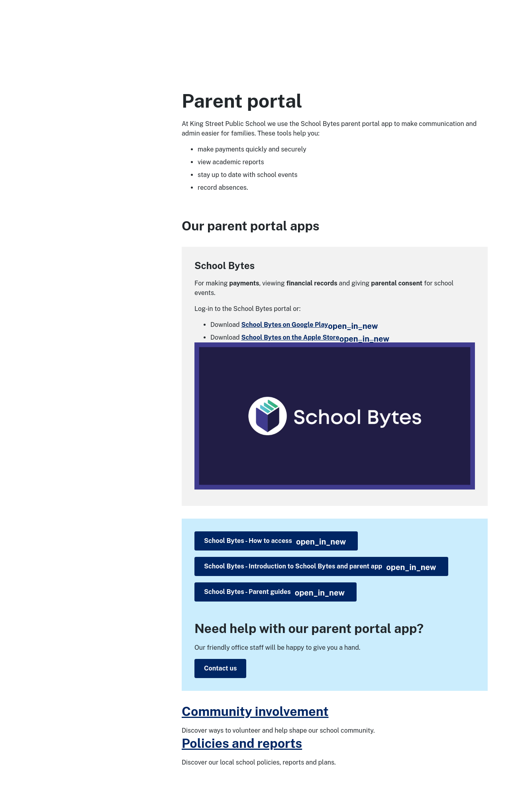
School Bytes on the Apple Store (315, 337)
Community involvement (255, 711)
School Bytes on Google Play (309, 325)
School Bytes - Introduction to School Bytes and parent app (320, 567)
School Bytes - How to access (275, 542)
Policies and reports (242, 743)
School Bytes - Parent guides (274, 593)
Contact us (220, 668)
